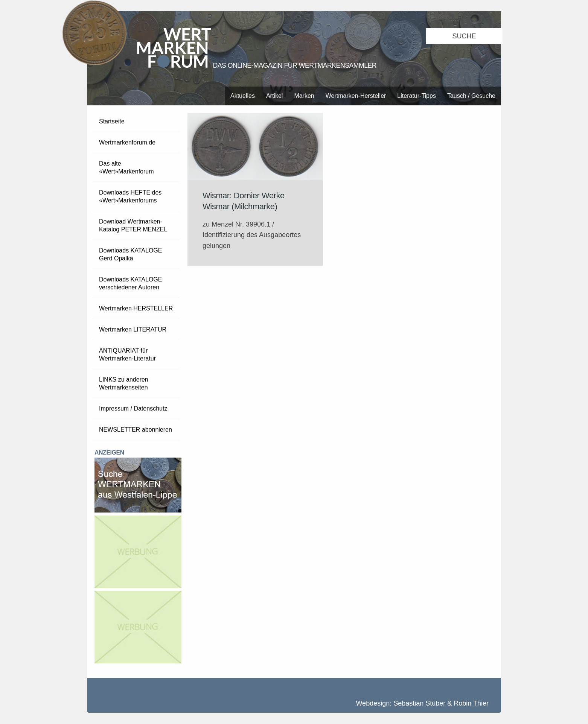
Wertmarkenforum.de (127, 142)
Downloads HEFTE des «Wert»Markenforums (130, 196)
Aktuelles (243, 96)
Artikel (274, 96)
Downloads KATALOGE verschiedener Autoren (130, 283)
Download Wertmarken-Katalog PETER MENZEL (133, 225)
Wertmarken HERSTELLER (136, 308)
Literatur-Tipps (417, 96)
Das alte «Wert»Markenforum (126, 167)
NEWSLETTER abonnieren (136, 430)
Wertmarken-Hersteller (356, 96)
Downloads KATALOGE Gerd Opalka (130, 254)
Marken (304, 96)
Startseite (112, 121)
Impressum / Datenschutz (133, 408)
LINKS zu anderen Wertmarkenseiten (124, 383)
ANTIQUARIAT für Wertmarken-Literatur (127, 354)
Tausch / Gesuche (471, 96)
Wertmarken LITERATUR (133, 329)
